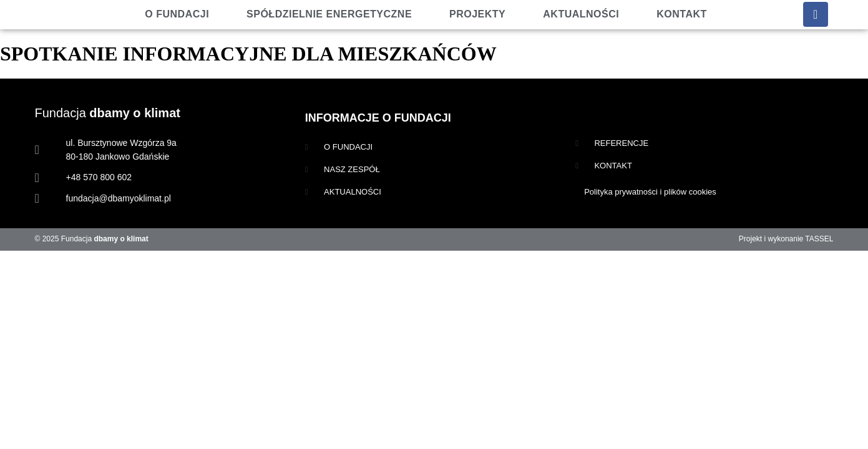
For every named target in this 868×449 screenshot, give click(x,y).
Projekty (477, 14)
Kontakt (682, 14)
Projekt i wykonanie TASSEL (786, 239)
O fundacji (177, 14)
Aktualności (581, 14)
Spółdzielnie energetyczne (329, 14)
